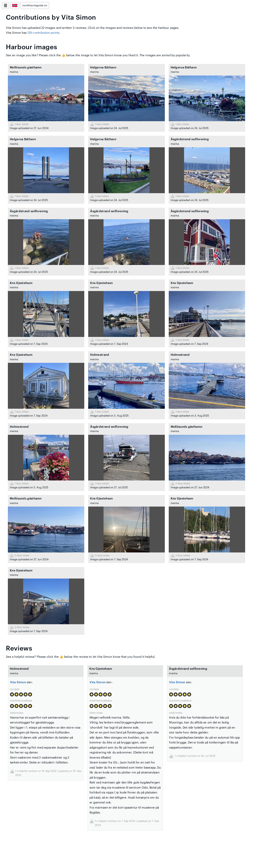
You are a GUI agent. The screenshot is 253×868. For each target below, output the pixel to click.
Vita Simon (18, 682)
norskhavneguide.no (35, 5)
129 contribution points (43, 33)
